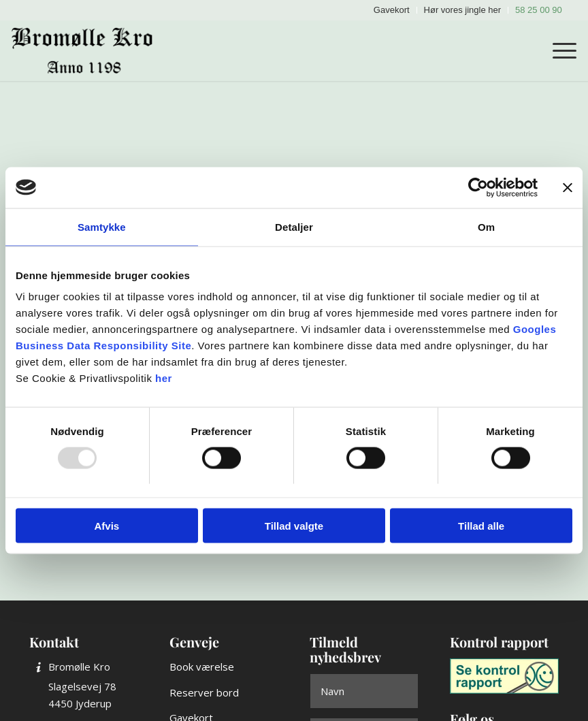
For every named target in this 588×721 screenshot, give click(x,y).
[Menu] (558, 50)
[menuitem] (392, 10)
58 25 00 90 (539, 10)
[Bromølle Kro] (87, 50)
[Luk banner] (568, 187)
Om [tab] (486, 226)
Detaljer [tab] (294, 226)
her (164, 378)
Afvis (107, 526)
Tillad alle (481, 526)
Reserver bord (204, 692)
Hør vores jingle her (462, 10)
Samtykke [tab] (102, 226)
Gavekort (392, 10)
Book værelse (202, 667)
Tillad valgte (294, 526)
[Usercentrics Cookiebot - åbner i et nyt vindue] (478, 187)
